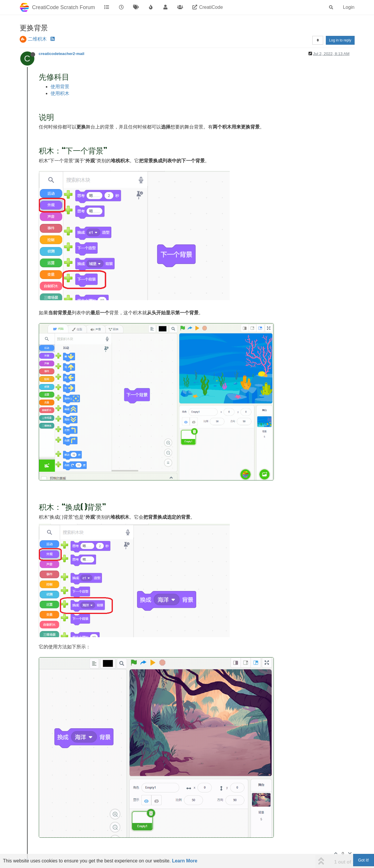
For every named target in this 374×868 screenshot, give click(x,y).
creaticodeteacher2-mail (62, 54)
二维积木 (37, 39)
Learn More (185, 861)
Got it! (364, 860)
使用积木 (60, 93)
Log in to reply (340, 40)
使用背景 (60, 87)
